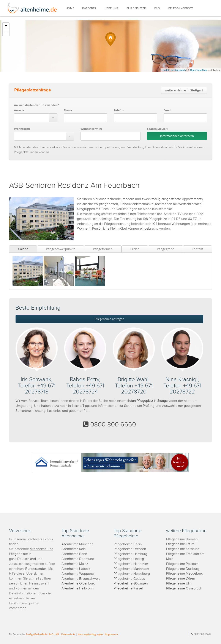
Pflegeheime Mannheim (131, 569)
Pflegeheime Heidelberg (132, 574)
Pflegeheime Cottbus (129, 579)
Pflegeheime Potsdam (182, 564)
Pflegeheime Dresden (130, 549)
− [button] (6, 33)
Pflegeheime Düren (181, 579)
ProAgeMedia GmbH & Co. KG (42, 634)
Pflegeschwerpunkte (61, 249)
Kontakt (197, 249)
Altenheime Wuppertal (78, 574)
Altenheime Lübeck (76, 569)
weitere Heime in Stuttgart (184, 90)
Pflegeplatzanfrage (33, 90)
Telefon (119, 110)
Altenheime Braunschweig (81, 579)
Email (167, 110)
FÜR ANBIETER (136, 9)
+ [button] (6, 26)
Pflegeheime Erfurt (180, 544)
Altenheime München (77, 544)
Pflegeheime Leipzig (129, 559)
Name (68, 110)
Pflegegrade (166, 249)
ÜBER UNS (112, 9)
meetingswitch (178, 70)
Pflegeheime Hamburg (130, 554)
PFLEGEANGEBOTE (181, 9)
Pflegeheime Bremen (182, 539)
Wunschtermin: (91, 129)
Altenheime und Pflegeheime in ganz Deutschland (31, 554)
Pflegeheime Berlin (128, 544)
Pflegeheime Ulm (179, 584)
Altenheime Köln (74, 549)
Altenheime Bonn (74, 554)
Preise (135, 249)
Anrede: (20, 110)
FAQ (157, 9)
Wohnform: (22, 129)
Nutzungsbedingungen (90, 634)
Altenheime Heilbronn (78, 588)
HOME (70, 9)
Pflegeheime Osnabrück (184, 588)
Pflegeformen (103, 249)
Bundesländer (36, 569)
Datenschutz (68, 634)
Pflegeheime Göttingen (131, 584)
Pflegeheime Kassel (128, 588)
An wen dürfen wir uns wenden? (36, 105)
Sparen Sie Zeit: (158, 129)
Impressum (112, 634)
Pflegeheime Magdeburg (185, 574)
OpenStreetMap (199, 70)
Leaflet (165, 70)
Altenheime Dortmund (78, 559)
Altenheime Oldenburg (78, 584)
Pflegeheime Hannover (131, 564)
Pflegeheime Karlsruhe (183, 549)
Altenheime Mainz (75, 564)
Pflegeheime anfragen (110, 319)
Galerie (23, 249)
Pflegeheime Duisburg (183, 569)
